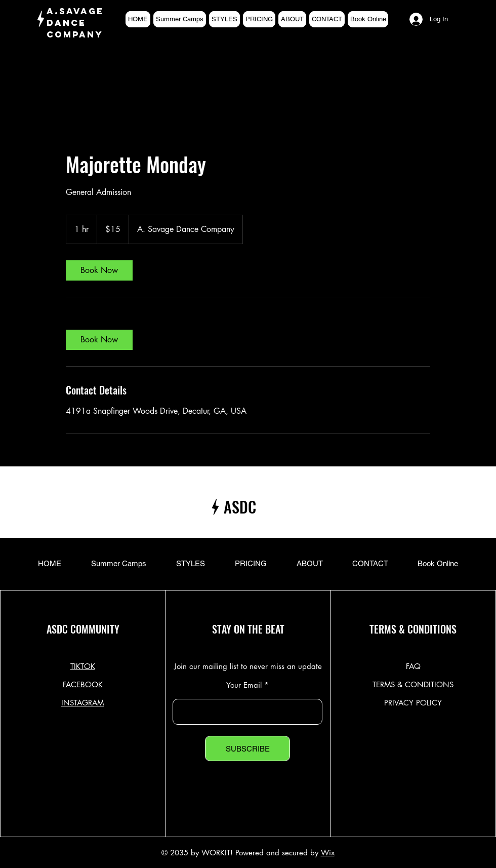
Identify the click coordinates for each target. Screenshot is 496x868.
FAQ (413, 666)
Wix (328, 853)
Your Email (244, 685)
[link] (99, 270)
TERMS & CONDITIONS (413, 684)
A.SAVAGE (75, 11)
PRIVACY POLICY (413, 703)
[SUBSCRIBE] (247, 748)
